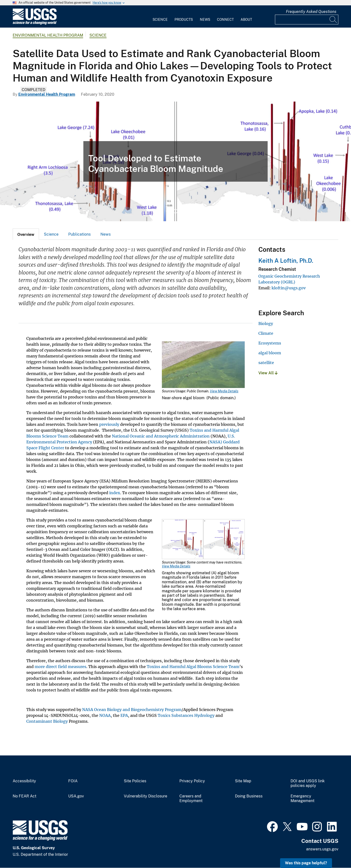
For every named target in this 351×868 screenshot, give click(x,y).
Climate (266, 333)
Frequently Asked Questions (311, 12)
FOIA (73, 781)
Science (160, 20)
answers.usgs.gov (322, 849)
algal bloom (270, 353)
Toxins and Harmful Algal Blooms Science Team (193, 667)
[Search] (333, 20)
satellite (266, 363)
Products (184, 20)
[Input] (307, 20)
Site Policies (135, 781)
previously (109, 424)
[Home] (35, 24)
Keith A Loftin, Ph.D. (286, 261)
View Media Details (224, 391)
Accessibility (24, 781)
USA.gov (76, 796)
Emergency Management (302, 799)
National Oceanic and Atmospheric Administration (161, 436)
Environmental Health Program (48, 35)
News (205, 20)
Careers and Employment (191, 799)
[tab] (26, 234)
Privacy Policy (192, 781)
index (115, 493)
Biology (266, 324)
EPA (124, 715)
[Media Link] (203, 365)
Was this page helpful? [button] (306, 863)
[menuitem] (160, 17)
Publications (79, 234)
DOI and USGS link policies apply (308, 783)
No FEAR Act (24, 796)
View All (268, 373)
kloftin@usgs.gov (289, 288)
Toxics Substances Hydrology (186, 715)
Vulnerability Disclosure (146, 796)
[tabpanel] (175, 161)
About (246, 20)
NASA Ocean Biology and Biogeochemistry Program (132, 710)
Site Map (243, 781)
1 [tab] (168, 211)
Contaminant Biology (47, 721)
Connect (225, 20)
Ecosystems (270, 343)
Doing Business (249, 796)
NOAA (105, 715)
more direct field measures (60, 667)
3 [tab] (183, 211)
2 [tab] (175, 211)
